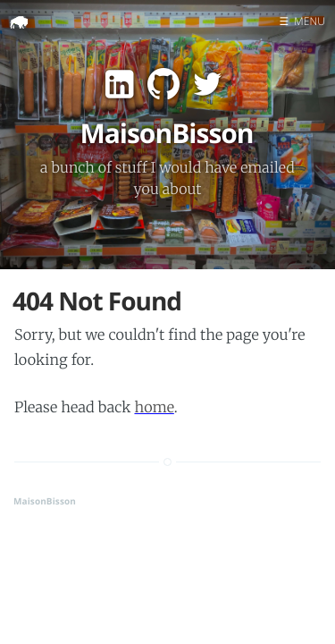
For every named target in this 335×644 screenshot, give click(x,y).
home (154, 408)
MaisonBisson (45, 501)
